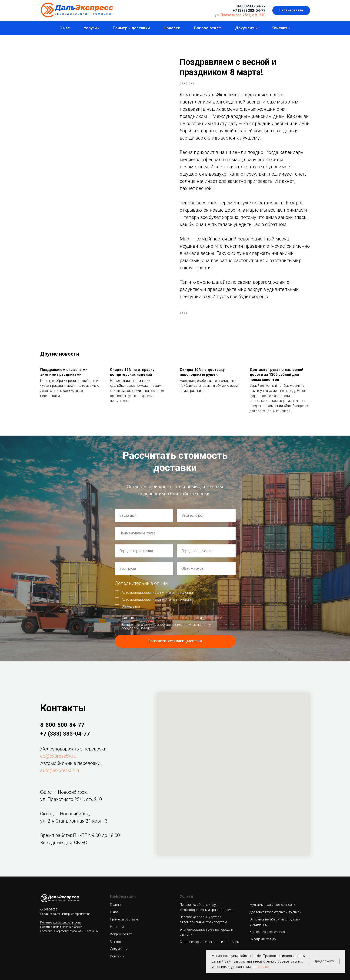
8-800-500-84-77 (251, 6)
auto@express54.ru (60, 770)
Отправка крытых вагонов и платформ (210, 942)
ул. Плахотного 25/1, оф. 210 (240, 15)
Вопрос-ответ (208, 28)
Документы (246, 28)
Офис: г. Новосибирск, (64, 792)
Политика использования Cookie (61, 927)
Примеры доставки (131, 28)
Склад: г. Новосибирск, (65, 814)
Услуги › (91, 28)
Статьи (115, 941)
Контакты (281, 28)
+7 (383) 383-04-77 (249, 11)
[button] (291, 10)
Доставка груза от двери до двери (275, 912)
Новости (172, 28)
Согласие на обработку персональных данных (69, 931)
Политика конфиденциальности (60, 923)
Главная (116, 905)
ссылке (263, 967)
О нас (65, 28)
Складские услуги (263, 939)
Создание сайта (50, 914)
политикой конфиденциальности (173, 618)
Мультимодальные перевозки (272, 905)
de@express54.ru (58, 756)
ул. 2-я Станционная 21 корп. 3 (74, 821)
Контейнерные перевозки (269, 932)
